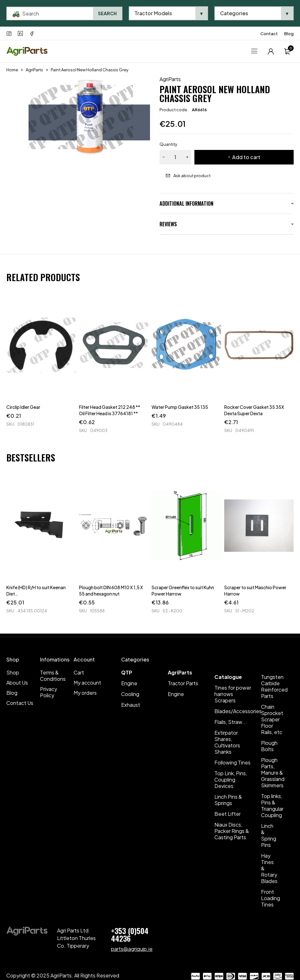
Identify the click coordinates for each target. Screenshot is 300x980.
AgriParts (34, 70)
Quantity (168, 144)
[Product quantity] (175, 157)
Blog (289, 34)
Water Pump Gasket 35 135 (180, 407)
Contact (269, 34)
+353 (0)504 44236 (130, 934)
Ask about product (192, 176)
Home (12, 70)
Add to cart (246, 157)
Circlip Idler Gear (23, 407)
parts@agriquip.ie (132, 949)
